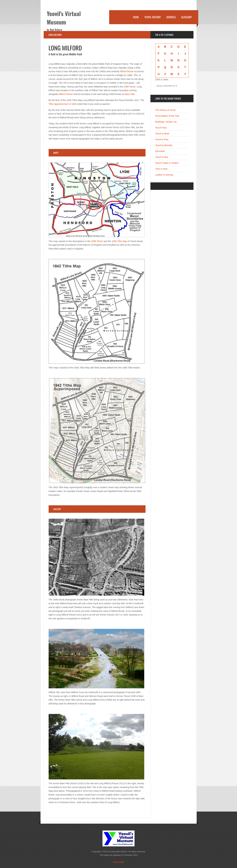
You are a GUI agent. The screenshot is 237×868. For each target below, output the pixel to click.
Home (136, 17)
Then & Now (161, 169)
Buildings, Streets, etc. (166, 122)
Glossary (187, 17)
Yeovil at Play (162, 139)
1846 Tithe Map (119, 241)
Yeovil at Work (162, 134)
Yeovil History (153, 17)
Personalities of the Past (167, 116)
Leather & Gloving (164, 175)
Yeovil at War (162, 157)
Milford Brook (127, 71)
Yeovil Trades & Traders (167, 163)
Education (160, 151)
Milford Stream (66, 94)
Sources (171, 17)
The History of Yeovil (165, 110)
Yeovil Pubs (161, 128)
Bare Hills (130, 94)
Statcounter (119, 862)
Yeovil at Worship (164, 145)
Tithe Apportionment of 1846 (63, 104)
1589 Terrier (130, 87)
